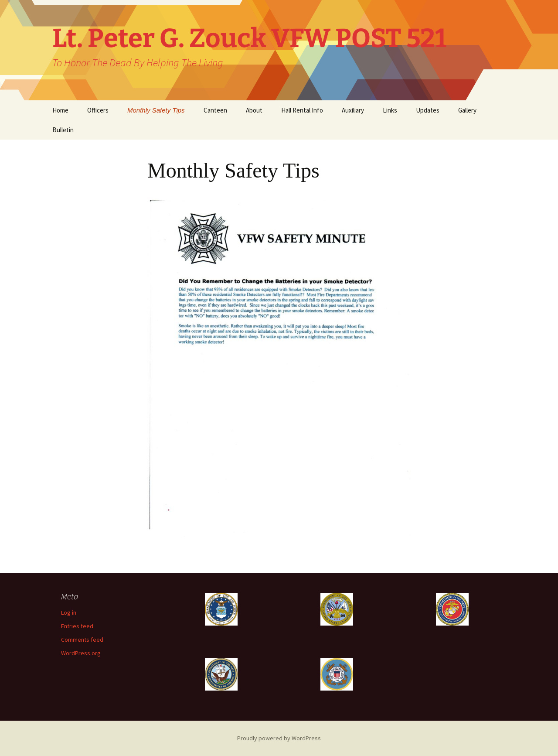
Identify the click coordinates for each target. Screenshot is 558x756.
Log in (69, 612)
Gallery (467, 110)
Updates (428, 110)
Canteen (215, 110)
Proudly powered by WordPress (279, 738)
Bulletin (63, 130)
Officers (98, 110)
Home (60, 110)
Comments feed (82, 640)
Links (390, 110)
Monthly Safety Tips (156, 110)
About (254, 110)
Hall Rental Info (302, 110)
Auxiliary (353, 110)
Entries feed (77, 626)
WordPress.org (81, 653)
